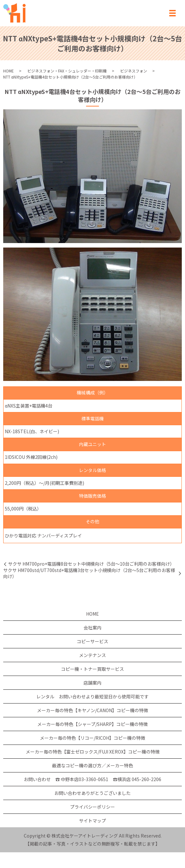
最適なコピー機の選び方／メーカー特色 (92, 765)
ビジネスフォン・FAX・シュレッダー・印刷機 (67, 71)
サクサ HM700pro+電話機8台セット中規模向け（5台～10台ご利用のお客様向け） (91, 564)
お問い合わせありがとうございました (92, 793)
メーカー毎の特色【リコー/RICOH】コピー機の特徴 (92, 738)
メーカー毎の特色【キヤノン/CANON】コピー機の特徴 (92, 710)
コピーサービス (92, 641)
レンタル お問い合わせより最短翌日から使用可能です (92, 696)
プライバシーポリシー (92, 807)
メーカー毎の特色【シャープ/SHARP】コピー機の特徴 (92, 724)
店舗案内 (92, 683)
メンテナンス (92, 655)
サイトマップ (92, 821)
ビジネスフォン (134, 71)
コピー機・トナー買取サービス (92, 669)
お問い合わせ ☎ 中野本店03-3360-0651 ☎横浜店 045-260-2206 (92, 779)
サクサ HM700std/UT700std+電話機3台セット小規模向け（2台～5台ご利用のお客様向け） (89, 573)
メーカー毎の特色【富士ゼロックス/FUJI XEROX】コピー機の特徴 (93, 752)
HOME (9, 71)
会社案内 (92, 628)
